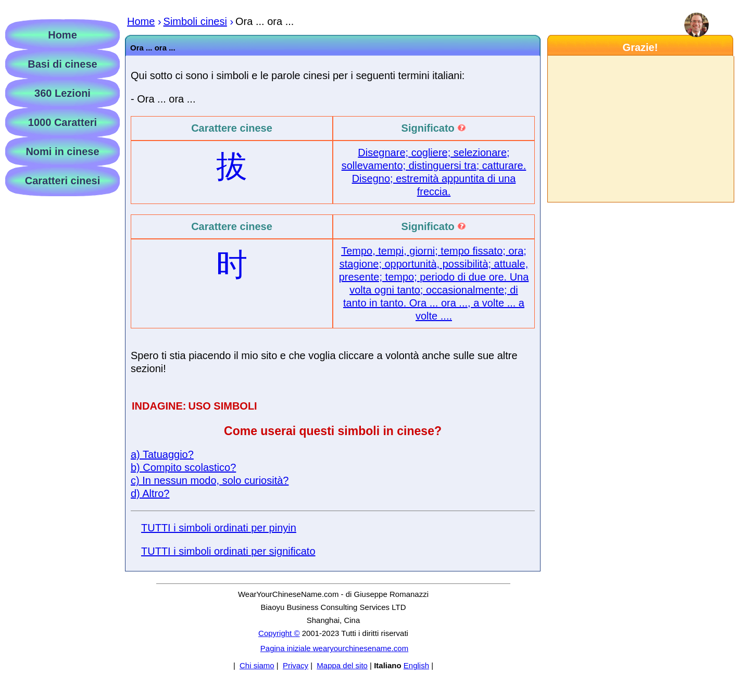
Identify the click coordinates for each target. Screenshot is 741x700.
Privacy (296, 665)
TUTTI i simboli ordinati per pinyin (219, 528)
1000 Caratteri (62, 122)
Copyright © (279, 633)
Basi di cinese (62, 64)
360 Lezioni (62, 93)
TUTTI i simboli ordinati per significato (228, 551)
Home (62, 35)
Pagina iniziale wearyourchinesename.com (334, 648)
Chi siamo (257, 665)
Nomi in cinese (62, 151)
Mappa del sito (342, 665)
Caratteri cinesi (63, 181)
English (416, 665)
